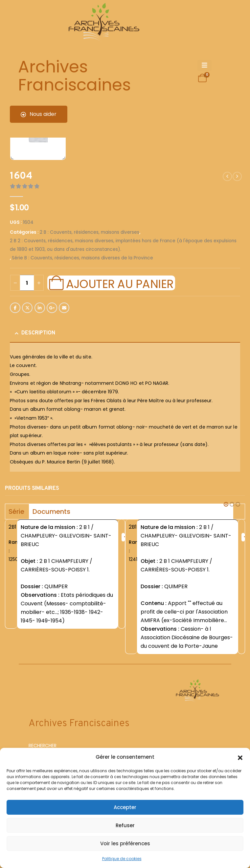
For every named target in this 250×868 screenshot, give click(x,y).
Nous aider (39, 114)
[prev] (227, 176)
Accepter (125, 807)
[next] (237, 176)
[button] (240, 757)
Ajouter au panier (120, 283)
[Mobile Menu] (205, 66)
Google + (52, 308)
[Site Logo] (103, 23)
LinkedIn (40, 308)
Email (64, 308)
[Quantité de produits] (27, 283)
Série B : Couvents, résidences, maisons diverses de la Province (82, 258)
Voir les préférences (125, 843)
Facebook (15, 308)
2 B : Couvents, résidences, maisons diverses (90, 232)
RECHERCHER (43, 746)
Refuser (125, 825)
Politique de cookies (122, 859)
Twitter (27, 308)
